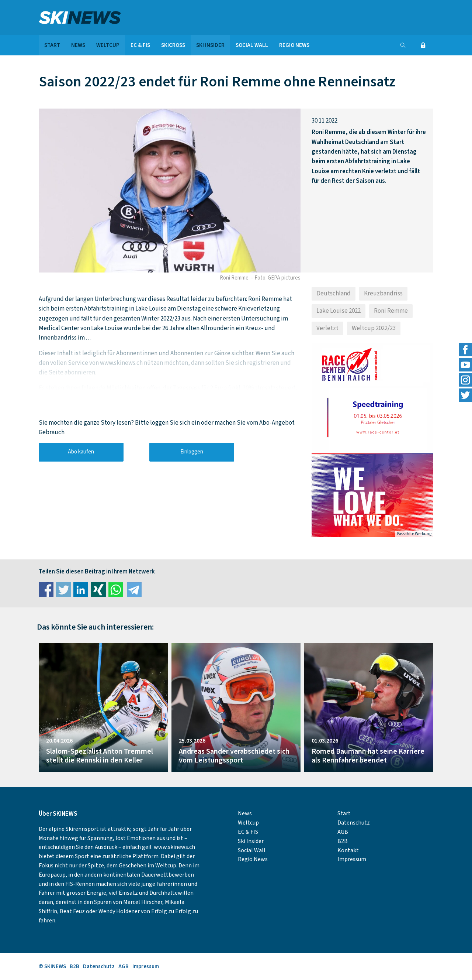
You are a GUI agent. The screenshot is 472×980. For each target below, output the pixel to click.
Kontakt (348, 850)
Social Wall (252, 45)
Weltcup (108, 45)
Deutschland (334, 294)
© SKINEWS (52, 967)
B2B (343, 841)
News (78, 45)
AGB (343, 832)
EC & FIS (140, 45)
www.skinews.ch (174, 847)
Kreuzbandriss (383, 294)
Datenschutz (354, 823)
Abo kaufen (81, 452)
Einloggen (192, 452)
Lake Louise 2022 (339, 311)
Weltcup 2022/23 (374, 328)
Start (52, 45)
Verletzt (327, 328)
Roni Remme (391, 311)
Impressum (352, 859)
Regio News (294, 45)
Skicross (173, 45)
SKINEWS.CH (103, 18)
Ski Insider (210, 45)
